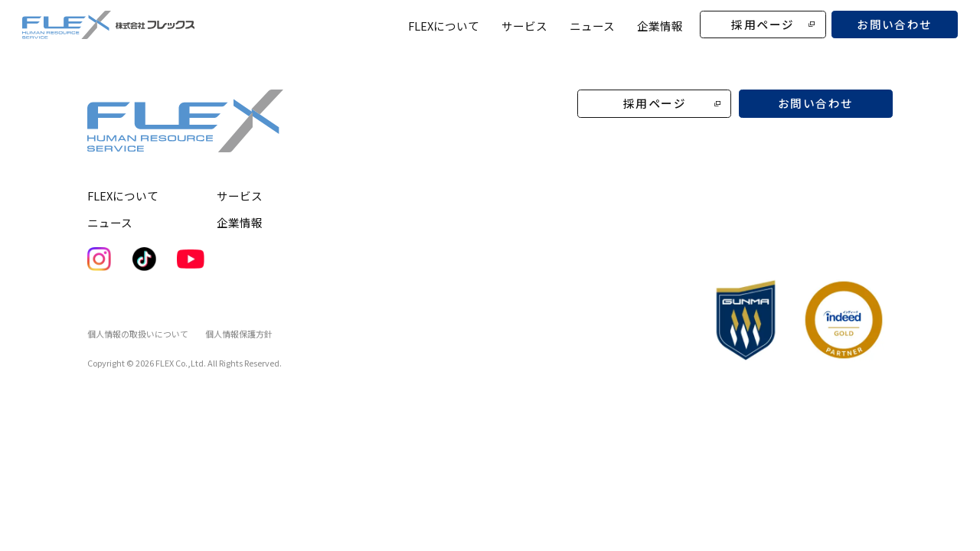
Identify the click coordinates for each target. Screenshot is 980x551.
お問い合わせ (895, 24)
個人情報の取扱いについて (138, 334)
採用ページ (763, 24)
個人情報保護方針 (239, 334)
